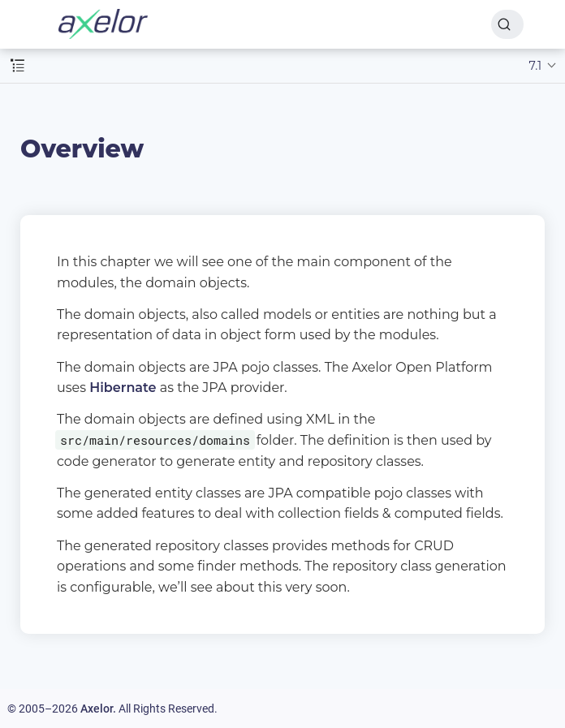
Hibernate (123, 388)
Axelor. (98, 709)
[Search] (507, 24)
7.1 (536, 66)
